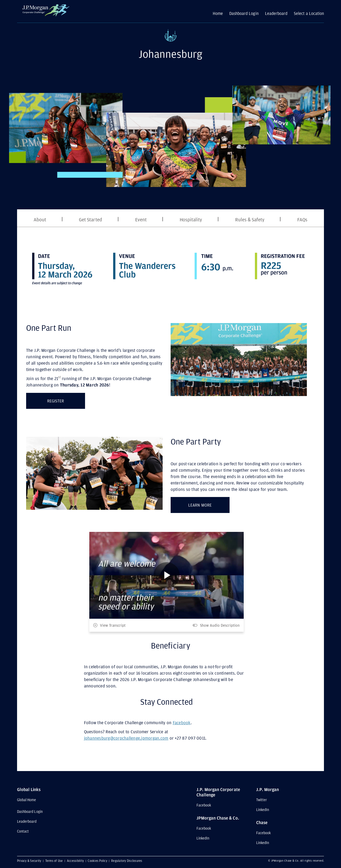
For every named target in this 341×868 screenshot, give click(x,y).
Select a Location (309, 13)
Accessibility (76, 861)
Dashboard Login (244, 13)
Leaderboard (276, 13)
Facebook (182, 723)
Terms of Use (55, 861)
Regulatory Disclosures (127, 861)
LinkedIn (203, 838)
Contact (23, 831)
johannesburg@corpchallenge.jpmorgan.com (126, 738)
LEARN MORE (209, 504)
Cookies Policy (98, 861)
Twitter (262, 800)
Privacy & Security (30, 861)
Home (218, 13)
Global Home (27, 800)
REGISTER (66, 400)
